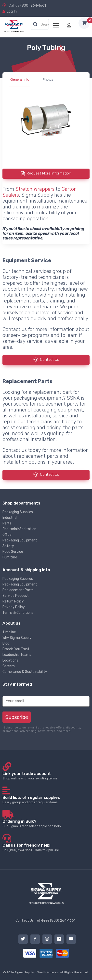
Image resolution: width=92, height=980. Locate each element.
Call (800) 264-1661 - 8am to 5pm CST (46, 847)
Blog (6, 643)
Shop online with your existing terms (46, 776)
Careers (9, 666)
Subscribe (17, 717)
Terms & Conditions (18, 613)
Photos (48, 79)
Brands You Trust (16, 649)
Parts (7, 523)
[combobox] (40, 25)
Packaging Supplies (18, 512)
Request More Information (49, 174)
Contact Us (50, 360)
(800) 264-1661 (33, 5)
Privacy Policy (14, 607)
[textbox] (41, 25)
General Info (20, 79)
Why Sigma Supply (17, 638)
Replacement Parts (18, 590)
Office (7, 535)
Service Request (16, 596)
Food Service (13, 552)
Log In (12, 11)
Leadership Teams (17, 655)
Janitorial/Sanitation (19, 529)
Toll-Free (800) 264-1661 (55, 921)
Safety (8, 546)
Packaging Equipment (20, 540)
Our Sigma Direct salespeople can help (46, 823)
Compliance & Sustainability (25, 672)
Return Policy (13, 601)
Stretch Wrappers (35, 189)
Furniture (10, 557)
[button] (35, 24)
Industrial (10, 518)
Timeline (9, 632)
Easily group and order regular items (46, 799)
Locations (10, 660)
